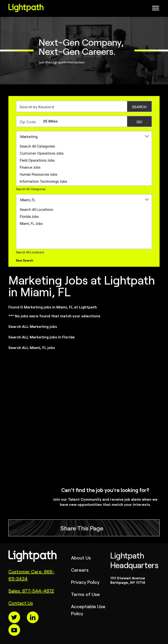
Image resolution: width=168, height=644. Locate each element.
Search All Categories (37, 146)
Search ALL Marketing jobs (33, 326)
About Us (81, 557)
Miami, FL (28, 200)
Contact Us (21, 603)
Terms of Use (85, 594)
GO (139, 122)
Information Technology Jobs (43, 181)
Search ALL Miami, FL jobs (32, 347)
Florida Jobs (29, 216)
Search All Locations (36, 209)
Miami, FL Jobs (31, 223)
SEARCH (139, 107)
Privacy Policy (85, 582)
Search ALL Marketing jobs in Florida (41, 337)
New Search (25, 260)
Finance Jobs (30, 167)
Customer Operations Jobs (42, 153)
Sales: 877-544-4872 (31, 590)
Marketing (29, 136)
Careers (80, 570)
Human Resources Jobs (39, 174)
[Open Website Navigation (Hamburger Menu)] (156, 9)
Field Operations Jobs (37, 160)
